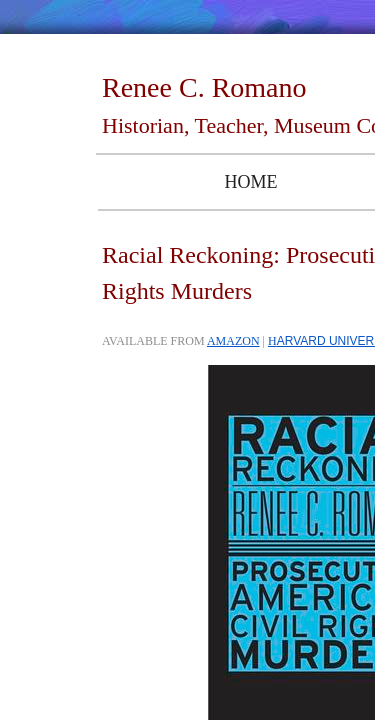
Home (250, 182)
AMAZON (233, 341)
